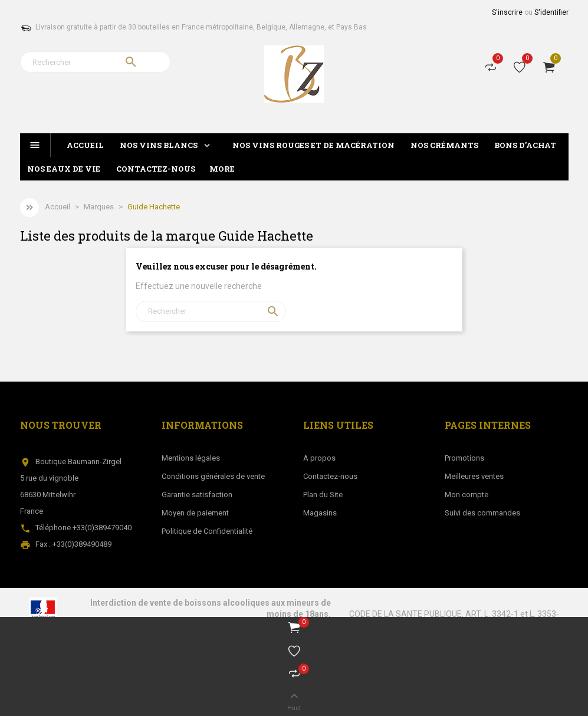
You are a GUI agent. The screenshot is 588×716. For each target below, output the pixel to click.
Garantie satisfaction (197, 495)
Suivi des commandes (482, 513)
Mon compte (467, 495)
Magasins (320, 513)
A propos (319, 458)
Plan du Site (323, 495)
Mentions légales (191, 458)
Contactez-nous (330, 476)
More (222, 169)
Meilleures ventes (474, 476)
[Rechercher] (95, 62)
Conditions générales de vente (213, 476)
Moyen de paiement (195, 513)
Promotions (464, 458)
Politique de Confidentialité (207, 531)
